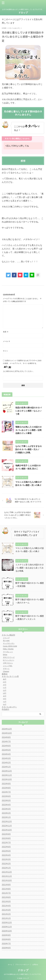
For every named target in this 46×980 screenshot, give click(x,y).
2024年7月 (6, 742)
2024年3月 (6, 758)
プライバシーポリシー (22, 963)
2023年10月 (7, 779)
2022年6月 (6, 847)
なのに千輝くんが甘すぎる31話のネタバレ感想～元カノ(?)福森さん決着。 (29, 449)
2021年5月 (6, 901)
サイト (5, 351)
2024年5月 (6, 750)
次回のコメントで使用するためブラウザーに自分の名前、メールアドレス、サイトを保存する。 (22, 362)
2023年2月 (6, 813)
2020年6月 (6, 948)
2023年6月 (6, 796)
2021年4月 (6, 906)
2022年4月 (6, 855)
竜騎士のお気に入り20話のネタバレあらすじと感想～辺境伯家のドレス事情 (29, 430)
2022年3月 (6, 859)
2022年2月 (6, 864)
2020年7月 (6, 944)
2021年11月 (7, 876)
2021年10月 (7, 880)
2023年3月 (6, 809)
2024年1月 (6, 767)
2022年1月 (6, 868)
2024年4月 (6, 754)
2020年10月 (7, 931)
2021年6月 (6, 897)
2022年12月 (7, 821)
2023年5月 (6, 800)
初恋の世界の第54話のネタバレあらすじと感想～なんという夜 (29, 411)
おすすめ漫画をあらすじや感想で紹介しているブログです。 (23, 973)
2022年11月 (7, 826)
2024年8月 (6, 737)
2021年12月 (7, 872)
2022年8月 (6, 838)
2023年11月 (7, 775)
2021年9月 (6, 885)
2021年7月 (6, 893)
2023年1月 (6, 817)
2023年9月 (6, 784)
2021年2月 (6, 914)
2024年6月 (6, 746)
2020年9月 (6, 935)
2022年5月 (6, 851)
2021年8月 (6, 889)
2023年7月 (6, 792)
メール (7, 341)
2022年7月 (6, 843)
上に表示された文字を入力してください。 (19, 371)
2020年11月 (7, 927)
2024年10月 (7, 733)
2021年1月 (6, 918)
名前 (6, 332)
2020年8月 (6, 939)
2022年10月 (7, 830)
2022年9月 (6, 834)
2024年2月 (6, 763)
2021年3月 (6, 910)
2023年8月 (6, 788)
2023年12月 (7, 771)
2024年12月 (7, 729)
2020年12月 (7, 923)
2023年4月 (6, 805)
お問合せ (35, 963)
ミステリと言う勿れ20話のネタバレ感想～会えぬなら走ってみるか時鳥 (30, 568)
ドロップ (23, 13)
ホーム (10, 963)
